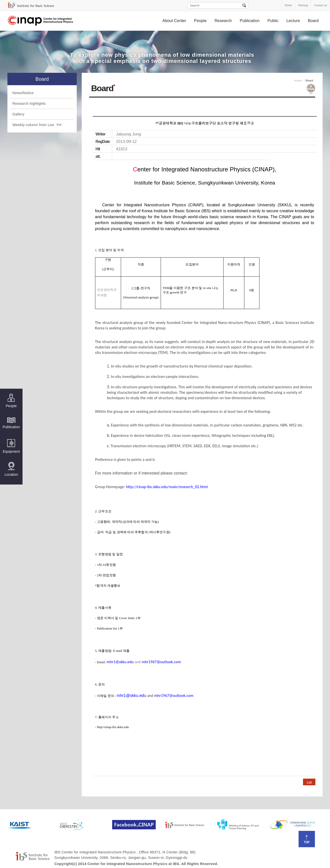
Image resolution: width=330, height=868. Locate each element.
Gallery (18, 114)
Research (223, 21)
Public (273, 21)
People (200, 21)
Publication (250, 21)
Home (288, 5)
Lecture (293, 21)
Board (313, 21)
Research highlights (29, 103)
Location (11, 469)
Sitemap (303, 5)
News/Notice (23, 93)
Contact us (320, 5)
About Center (174, 21)
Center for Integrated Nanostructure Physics (41, 21)
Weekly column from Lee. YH (37, 125)
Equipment (11, 446)
